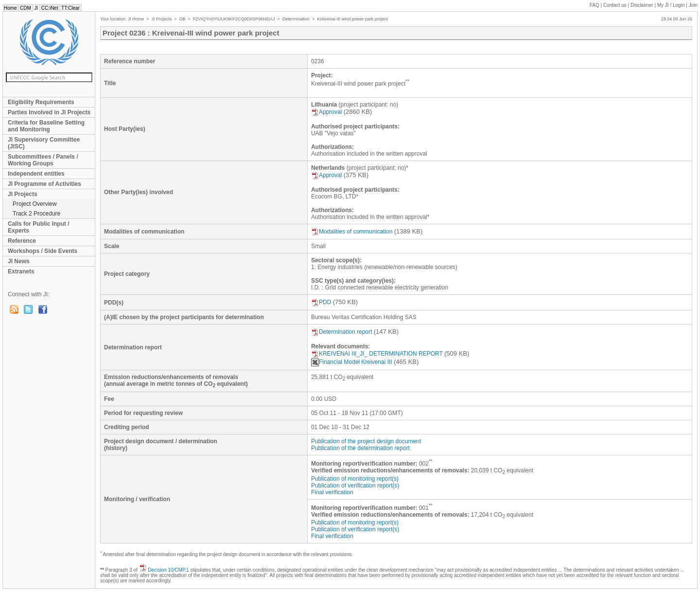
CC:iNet (50, 8)
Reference (22, 241)
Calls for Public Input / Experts (39, 227)
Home (10, 8)
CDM (25, 8)
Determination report (341, 332)
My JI (671, 5)
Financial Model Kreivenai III (352, 362)
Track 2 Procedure (36, 214)
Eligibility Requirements (41, 102)
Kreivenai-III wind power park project (352, 19)
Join (693, 5)
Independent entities (36, 174)
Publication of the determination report (360, 448)
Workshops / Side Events (43, 251)
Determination (296, 19)
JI (36, 8)
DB (183, 19)
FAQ (595, 5)
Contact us (615, 5)
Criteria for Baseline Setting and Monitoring (46, 126)
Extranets (21, 271)
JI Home (136, 19)
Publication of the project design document (366, 441)
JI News (19, 261)
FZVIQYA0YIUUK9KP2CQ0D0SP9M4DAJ (234, 19)
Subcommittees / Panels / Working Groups (43, 160)
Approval (326, 112)
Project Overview (35, 204)
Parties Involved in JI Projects (49, 112)
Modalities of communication (352, 232)
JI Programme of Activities (44, 184)
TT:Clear (70, 8)
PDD (321, 302)
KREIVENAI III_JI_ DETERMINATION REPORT (377, 354)
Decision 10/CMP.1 (168, 570)
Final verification (332, 492)
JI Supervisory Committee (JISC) (44, 143)
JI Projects (23, 194)
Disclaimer (642, 5)
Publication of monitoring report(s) (355, 479)
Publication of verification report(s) (355, 486)
